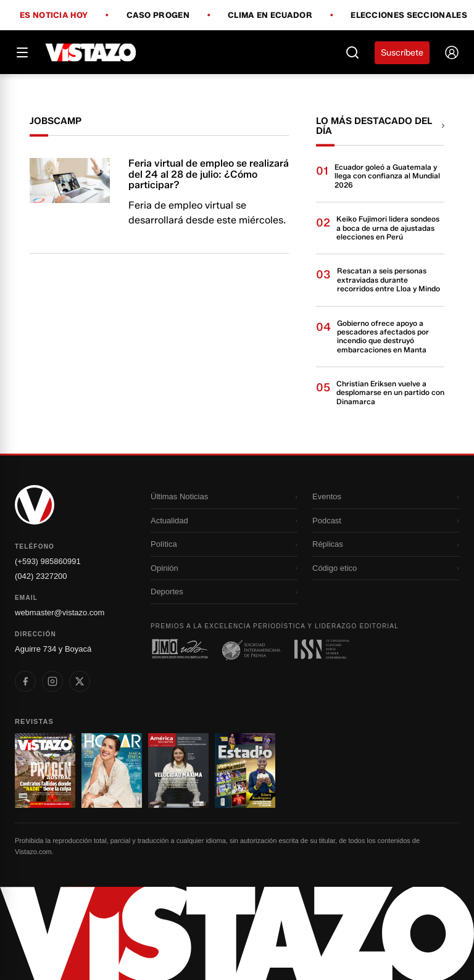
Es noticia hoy (54, 15)
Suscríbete (402, 53)
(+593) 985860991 (48, 561)
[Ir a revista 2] (112, 771)
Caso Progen (158, 15)
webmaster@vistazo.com (60, 612)
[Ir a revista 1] (45, 771)
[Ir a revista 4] (245, 771)
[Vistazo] (91, 52)
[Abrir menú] (22, 52)
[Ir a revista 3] (178, 771)
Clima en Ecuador (270, 15)
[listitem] (25, 681)
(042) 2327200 (41, 576)
